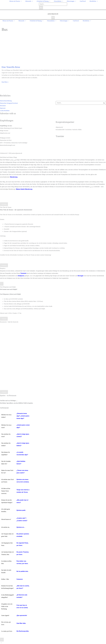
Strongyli (80, 276)
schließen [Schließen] (4, 319)
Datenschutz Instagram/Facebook (9, 103)
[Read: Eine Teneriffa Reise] (22, 50)
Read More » (5, 82)
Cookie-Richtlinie (5, 111)
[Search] (41, 8)
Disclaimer (3, 106)
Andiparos (21, 276)
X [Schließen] (2, 640)
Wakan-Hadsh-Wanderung (24, 189)
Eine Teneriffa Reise (11, 67)
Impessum (3, 108)
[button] (21, 1)
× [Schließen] (2, 284)
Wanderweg (14, 177)
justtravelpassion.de (53, 14)
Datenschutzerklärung (6, 101)
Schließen (4, 204)
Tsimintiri (23, 273)
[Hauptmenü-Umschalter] (53, 18)
